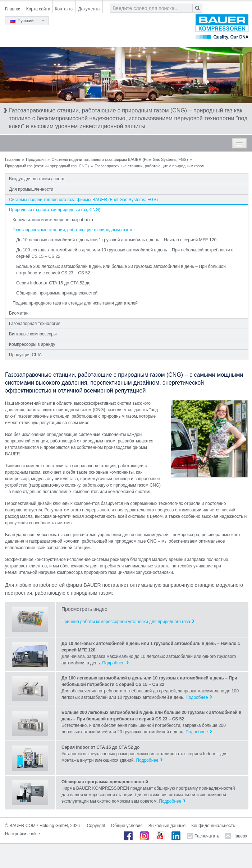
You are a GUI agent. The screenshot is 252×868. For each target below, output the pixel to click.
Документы (89, 9)
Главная (13, 9)
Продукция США (25, 355)
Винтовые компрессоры (33, 334)
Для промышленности (31, 189)
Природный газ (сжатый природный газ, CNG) (47, 166)
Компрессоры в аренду (32, 344)
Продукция (36, 159)
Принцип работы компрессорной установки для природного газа (126, 622)
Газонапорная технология (35, 324)
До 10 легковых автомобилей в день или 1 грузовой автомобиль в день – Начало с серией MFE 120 (116, 240)
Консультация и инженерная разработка (53, 220)
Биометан (19, 313)
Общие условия (127, 826)
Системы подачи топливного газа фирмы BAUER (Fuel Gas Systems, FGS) (120, 159)
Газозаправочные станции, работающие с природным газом (72, 230)
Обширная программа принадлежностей (57, 293)
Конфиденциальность (213, 826)
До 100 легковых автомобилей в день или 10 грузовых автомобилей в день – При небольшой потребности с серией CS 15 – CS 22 (125, 253)
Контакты (64, 9)
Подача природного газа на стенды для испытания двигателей (75, 303)
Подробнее (113, 663)
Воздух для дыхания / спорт (37, 179)
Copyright (96, 826)
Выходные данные (167, 826)
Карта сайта (38, 9)
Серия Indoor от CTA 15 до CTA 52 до (53, 283)
